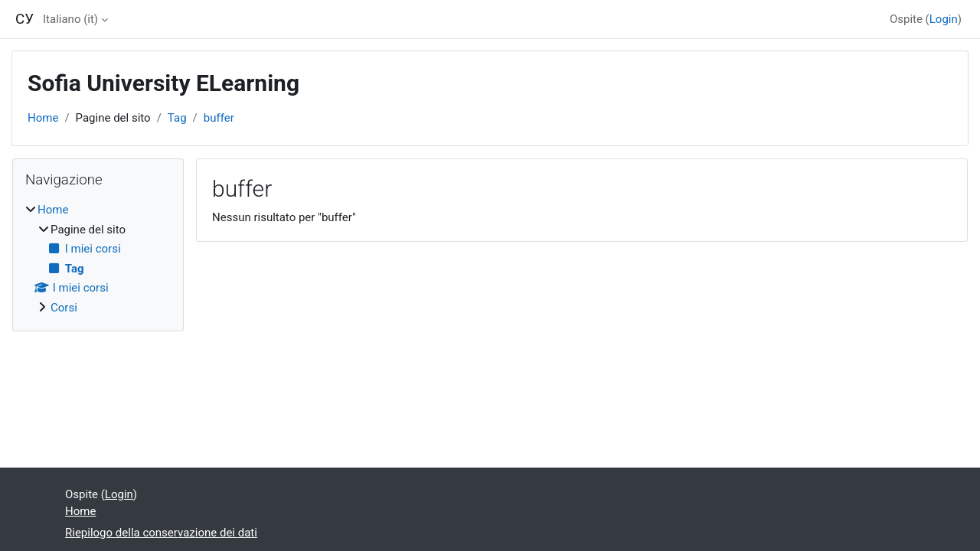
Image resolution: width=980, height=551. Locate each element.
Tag (177, 118)
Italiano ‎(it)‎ (70, 19)
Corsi (64, 308)
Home (43, 118)
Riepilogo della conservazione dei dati (161, 533)
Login (944, 19)
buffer (219, 118)
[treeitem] (98, 259)
